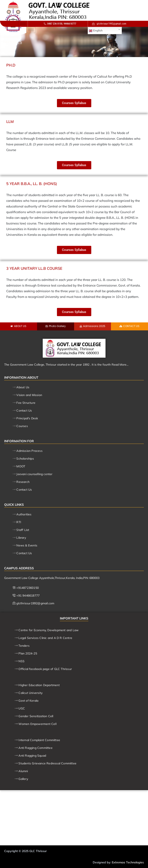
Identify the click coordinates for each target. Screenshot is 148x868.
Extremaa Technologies (128, 862)
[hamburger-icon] (23, 24)
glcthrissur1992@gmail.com (109, 24)
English (96, 31)
